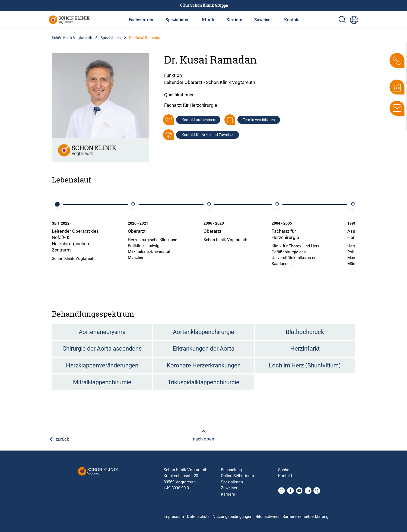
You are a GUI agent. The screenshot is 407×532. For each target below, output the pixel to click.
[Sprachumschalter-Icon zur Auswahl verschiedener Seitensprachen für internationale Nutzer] (354, 20)
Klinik (208, 20)
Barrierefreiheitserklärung (305, 517)
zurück (59, 439)
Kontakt (292, 20)
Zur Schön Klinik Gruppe (203, 5)
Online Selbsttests (237, 476)
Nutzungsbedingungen (232, 517)
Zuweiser (263, 20)
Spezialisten (178, 20)
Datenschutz (198, 517)
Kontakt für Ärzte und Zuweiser (208, 135)
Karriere (234, 20)
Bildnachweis (268, 517)
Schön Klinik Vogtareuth (72, 38)
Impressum (174, 517)
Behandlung (231, 470)
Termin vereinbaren (259, 120)
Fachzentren (141, 20)
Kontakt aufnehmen (198, 120)
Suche (284, 470)
